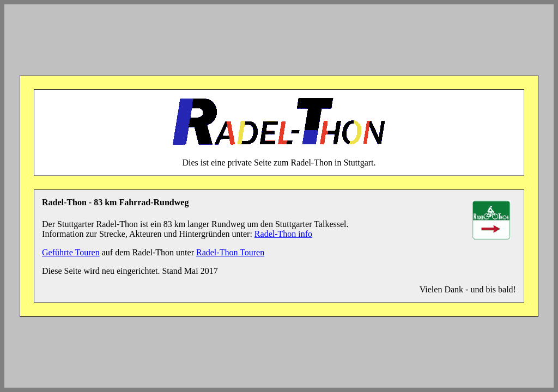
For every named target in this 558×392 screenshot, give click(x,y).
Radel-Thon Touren (230, 252)
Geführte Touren (71, 252)
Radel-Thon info (283, 234)
